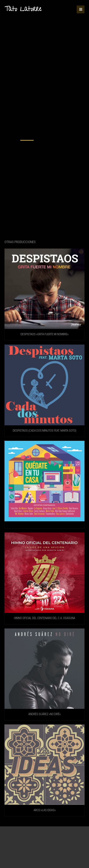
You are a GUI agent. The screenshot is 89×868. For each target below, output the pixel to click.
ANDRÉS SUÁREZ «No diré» (44, 714)
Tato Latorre (23, 10)
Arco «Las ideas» (45, 810)
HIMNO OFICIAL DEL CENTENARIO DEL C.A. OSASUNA (44, 618)
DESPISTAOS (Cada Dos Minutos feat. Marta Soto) (44, 431)
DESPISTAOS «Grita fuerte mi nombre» (44, 334)
